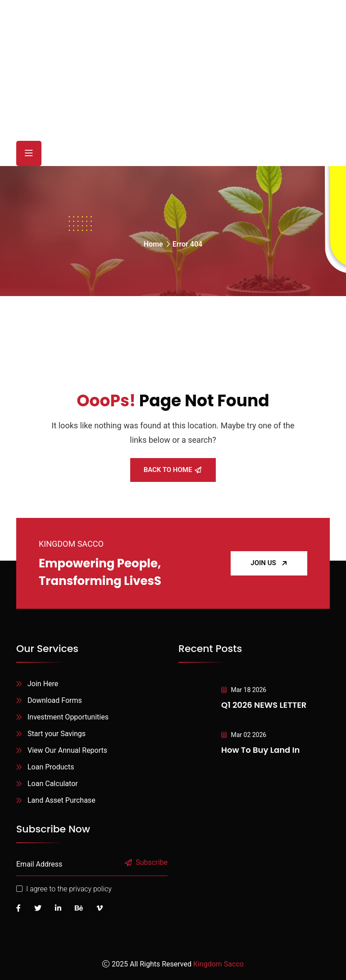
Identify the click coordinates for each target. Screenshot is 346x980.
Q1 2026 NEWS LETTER (264, 705)
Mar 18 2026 (244, 690)
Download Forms (55, 700)
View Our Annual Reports (67, 750)
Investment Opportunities (68, 717)
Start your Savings (57, 734)
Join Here (43, 684)
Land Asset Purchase (61, 800)
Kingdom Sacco (219, 964)
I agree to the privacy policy (69, 889)
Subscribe (147, 863)
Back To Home (173, 470)
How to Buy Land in (260, 750)
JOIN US (269, 563)
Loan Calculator (53, 784)
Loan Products (51, 767)
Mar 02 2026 (244, 735)
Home (153, 244)
